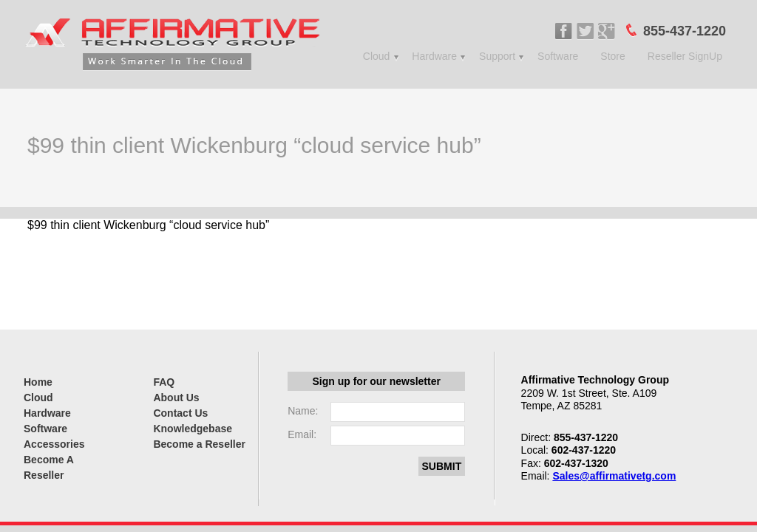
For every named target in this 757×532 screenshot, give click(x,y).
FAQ (164, 382)
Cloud (377, 56)
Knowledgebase (193, 429)
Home (38, 382)
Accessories (54, 444)
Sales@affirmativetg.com (614, 476)
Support (497, 56)
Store (612, 56)
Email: (302, 434)
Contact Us (180, 413)
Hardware (434, 56)
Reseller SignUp (685, 56)
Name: (303, 411)
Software (558, 56)
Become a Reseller (199, 444)
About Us (176, 398)
